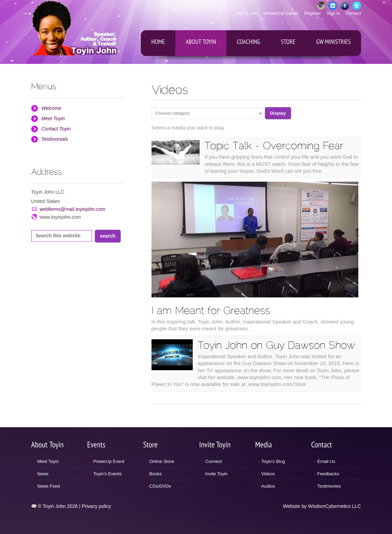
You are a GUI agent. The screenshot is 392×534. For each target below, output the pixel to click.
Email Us (326, 461)
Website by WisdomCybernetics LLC (322, 506)
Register (313, 13)
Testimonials (55, 139)
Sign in (333, 13)
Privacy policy (97, 506)
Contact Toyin (56, 129)
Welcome (52, 108)
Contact (353, 13)
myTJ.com (247, 13)
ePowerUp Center (281, 13)
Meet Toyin (53, 118)
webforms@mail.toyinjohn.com (73, 209)
